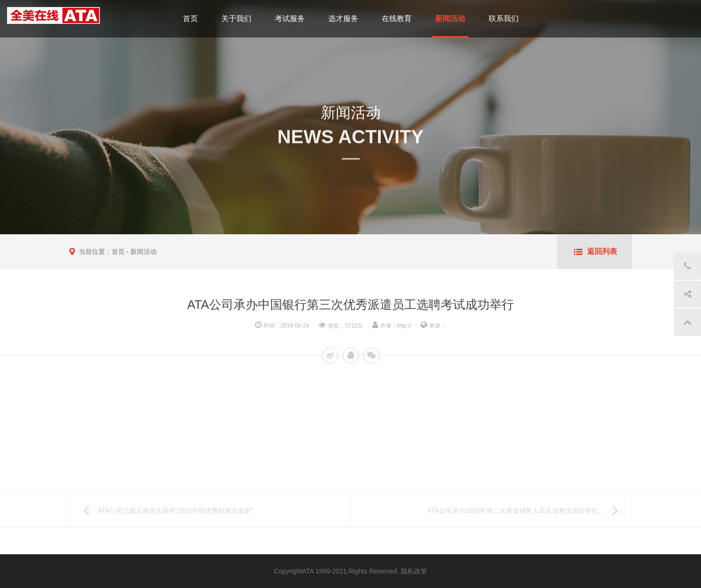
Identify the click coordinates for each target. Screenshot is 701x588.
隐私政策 (414, 571)
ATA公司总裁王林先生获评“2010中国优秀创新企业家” (176, 514)
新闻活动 (450, 19)
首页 (190, 19)
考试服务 (290, 19)
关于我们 (236, 19)
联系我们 (504, 19)
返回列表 (602, 251)
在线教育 (397, 19)
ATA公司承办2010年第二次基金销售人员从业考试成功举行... (515, 514)
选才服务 (343, 19)
